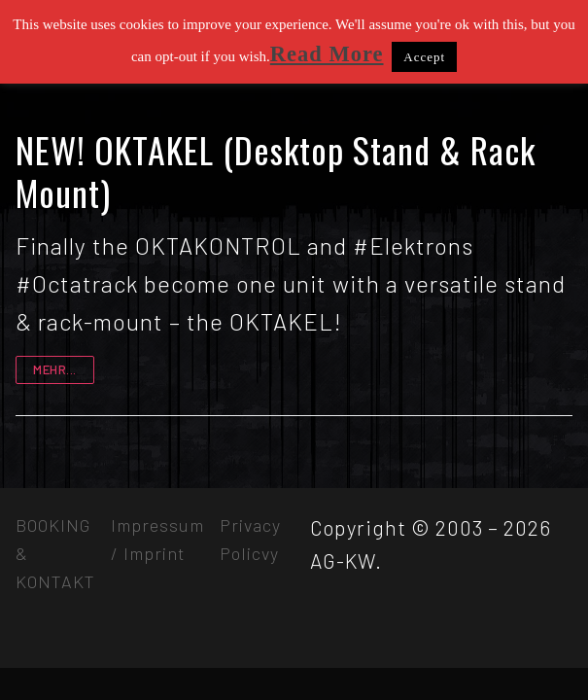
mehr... (55, 369)
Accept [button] (424, 57)
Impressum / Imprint (157, 539)
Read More (327, 54)
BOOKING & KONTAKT (55, 553)
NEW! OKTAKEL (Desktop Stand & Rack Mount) (276, 171)
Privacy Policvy (250, 539)
